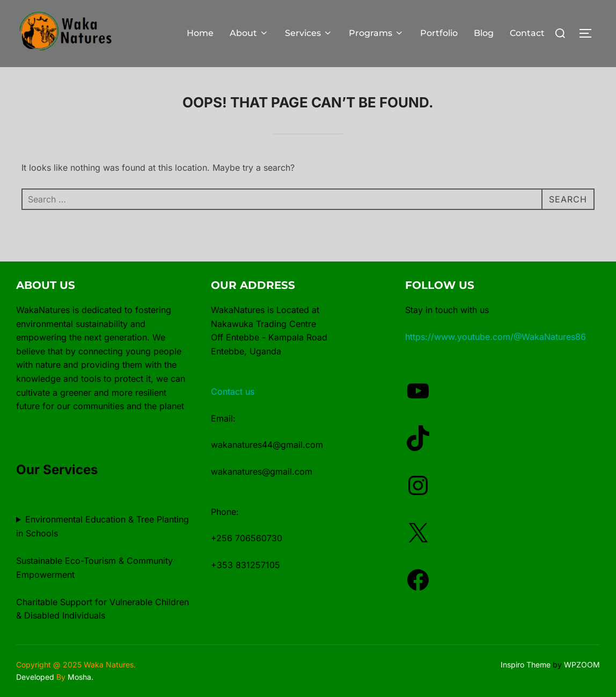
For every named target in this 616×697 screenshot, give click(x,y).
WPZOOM (582, 665)
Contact (527, 33)
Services (309, 33)
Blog (484, 33)
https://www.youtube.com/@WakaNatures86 (496, 337)
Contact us (233, 391)
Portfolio (439, 33)
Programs (376, 33)
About (249, 33)
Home (200, 33)
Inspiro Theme (526, 665)
